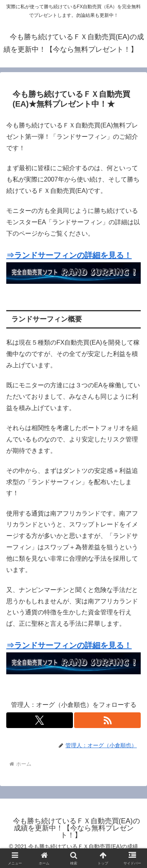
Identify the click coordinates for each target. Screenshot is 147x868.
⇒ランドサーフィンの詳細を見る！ (69, 255)
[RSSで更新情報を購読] (107, 720)
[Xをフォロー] (40, 720)
